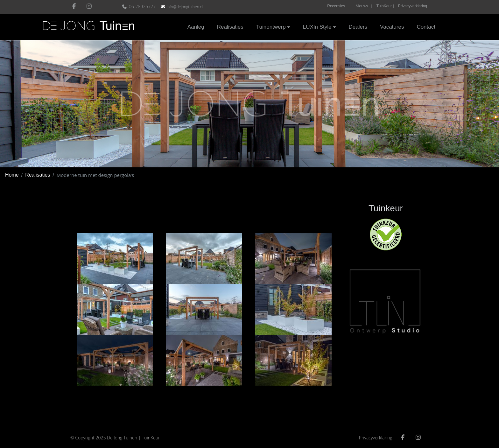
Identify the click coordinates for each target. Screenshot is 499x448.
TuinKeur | (385, 6)
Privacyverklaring (413, 6)
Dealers (358, 27)
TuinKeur (151, 438)
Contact (426, 27)
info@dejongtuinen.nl (185, 7)
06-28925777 (140, 7)
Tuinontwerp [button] (271, 27)
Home (12, 175)
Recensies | (339, 6)
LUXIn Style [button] (317, 27)
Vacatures (392, 27)
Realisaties (230, 27)
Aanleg (196, 27)
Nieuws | (364, 6)
